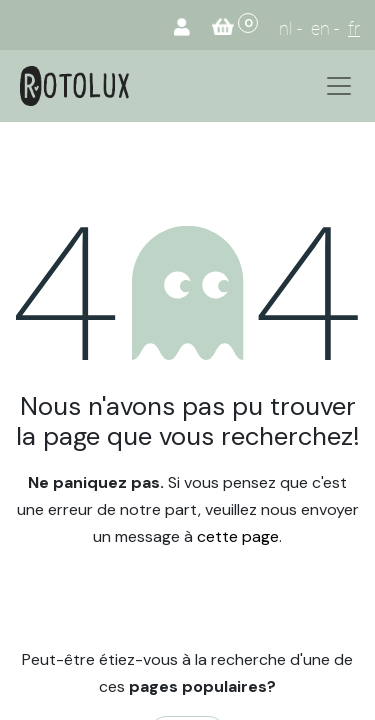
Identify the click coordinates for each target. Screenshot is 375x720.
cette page (238, 536)
